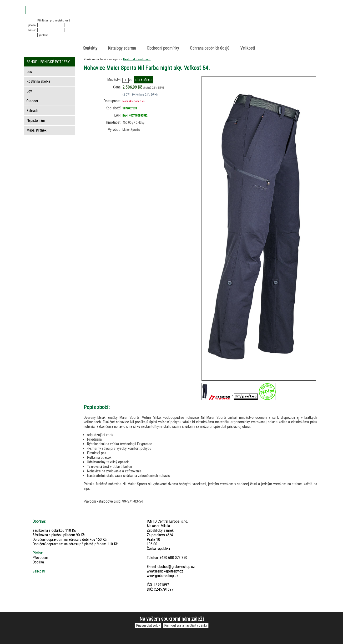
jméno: (32, 25)
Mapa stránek (36, 130)
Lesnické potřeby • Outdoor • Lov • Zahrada (173, 31)
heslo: (32, 30)
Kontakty (90, 48)
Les (29, 72)
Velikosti (248, 48)
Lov (29, 91)
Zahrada (32, 111)
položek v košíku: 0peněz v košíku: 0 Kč (267, 27)
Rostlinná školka (38, 81)
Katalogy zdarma (122, 48)
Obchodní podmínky (163, 48)
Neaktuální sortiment (137, 59)
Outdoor (32, 101)
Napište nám (36, 120)
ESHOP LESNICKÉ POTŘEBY (48, 62)
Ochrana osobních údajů (210, 48)
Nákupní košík (262, 23)
